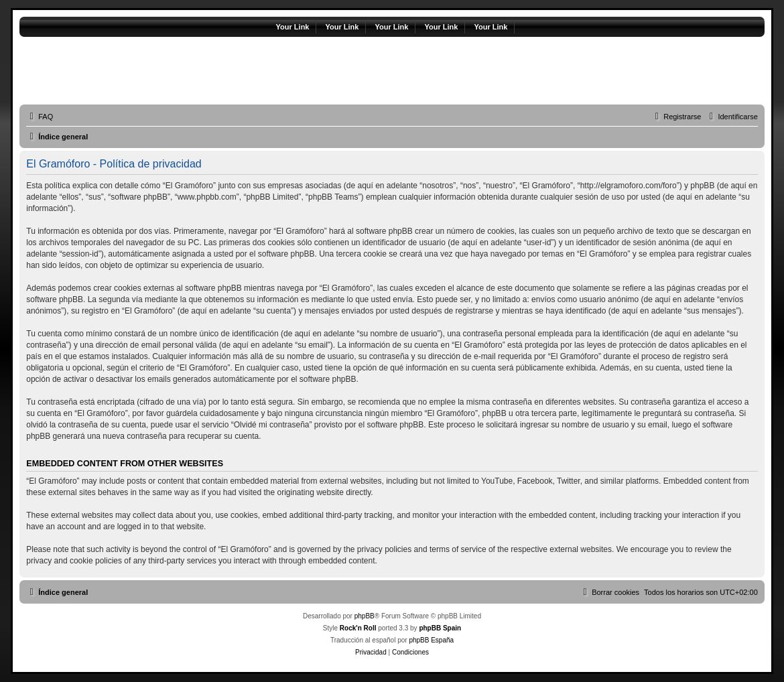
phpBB (365, 616)
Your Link (293, 27)
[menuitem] (40, 117)
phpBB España (431, 640)
